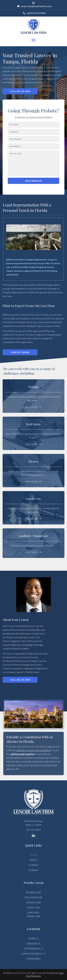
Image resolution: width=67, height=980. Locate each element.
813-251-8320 (33, 830)
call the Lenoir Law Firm (22, 754)
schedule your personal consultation (33, 750)
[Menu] (33, 40)
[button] (33, 3)
